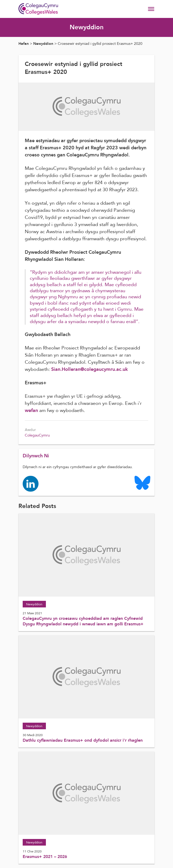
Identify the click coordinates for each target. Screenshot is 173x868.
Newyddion (43, 44)
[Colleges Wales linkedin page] (31, 484)
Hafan (24, 44)
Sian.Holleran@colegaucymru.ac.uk (90, 369)
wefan (31, 411)
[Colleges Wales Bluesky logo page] (142, 483)
